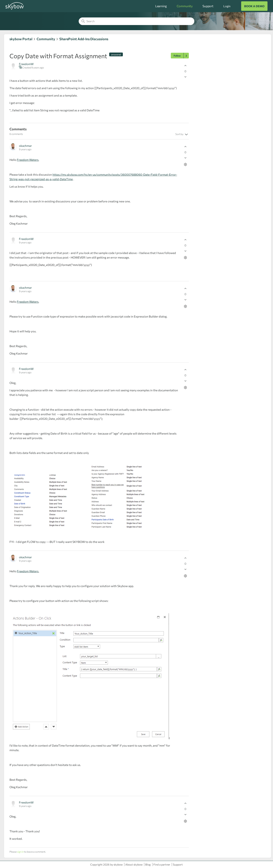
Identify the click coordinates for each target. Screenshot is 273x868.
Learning (161, 6)
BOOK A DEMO (254, 6)
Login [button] (227, 6)
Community (185, 6)
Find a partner (162, 864)
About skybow (134, 864)
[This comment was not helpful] (186, 158)
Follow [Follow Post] (177, 56)
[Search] (136, 21)
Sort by (182, 134)
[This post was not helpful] (186, 77)
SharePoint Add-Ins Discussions (84, 39)
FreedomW (26, 64)
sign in (20, 852)
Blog (148, 864)
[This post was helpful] (186, 66)
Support (208, 6)
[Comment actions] (186, 164)
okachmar (25, 146)
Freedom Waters (28, 160)
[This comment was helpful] (186, 147)
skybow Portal (21, 39)
